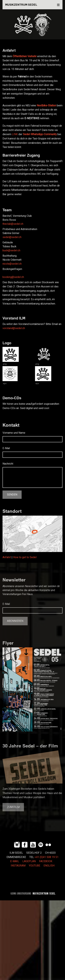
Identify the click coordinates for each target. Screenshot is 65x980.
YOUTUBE (35, 866)
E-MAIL (15, 861)
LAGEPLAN (29, 861)
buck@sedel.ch (11, 250)
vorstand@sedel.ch (14, 328)
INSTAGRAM (18, 866)
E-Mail (6, 448)
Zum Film (13, 807)
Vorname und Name (14, 433)
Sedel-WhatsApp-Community (40, 134)
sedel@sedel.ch (12, 237)
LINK (15, 134)
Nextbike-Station (46, 106)
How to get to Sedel (25, 557)
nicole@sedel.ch (12, 264)
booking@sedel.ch (13, 277)
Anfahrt (7, 557)
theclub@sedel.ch (13, 224)
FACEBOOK (46, 861)
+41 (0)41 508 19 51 (46, 857)
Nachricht (8, 464)
